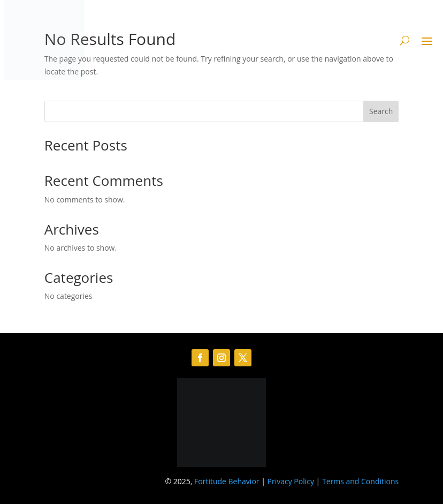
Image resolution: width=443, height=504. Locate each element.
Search (381, 111)
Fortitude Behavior (227, 481)
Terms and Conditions (360, 481)
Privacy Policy (291, 481)
